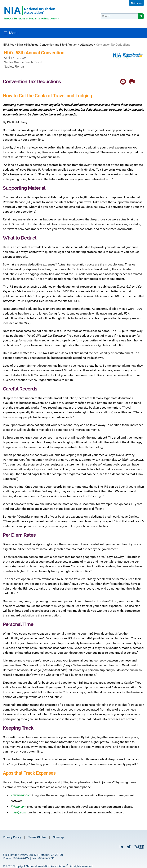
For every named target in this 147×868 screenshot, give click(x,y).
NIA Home (136, 3)
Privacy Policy (12, 837)
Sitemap (58, 837)
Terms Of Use (37, 837)
